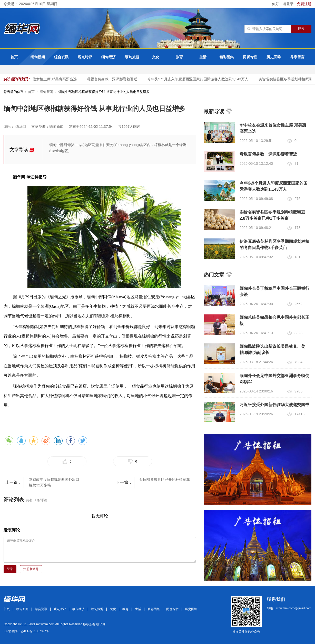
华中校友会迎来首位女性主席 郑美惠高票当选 (42, 79)
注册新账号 (31, 569)
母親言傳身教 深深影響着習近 (114, 79)
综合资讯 (61, 57)
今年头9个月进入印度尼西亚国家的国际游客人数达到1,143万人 (199, 79)
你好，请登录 (283, 4)
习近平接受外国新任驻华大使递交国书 (274, 405)
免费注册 (304, 4)
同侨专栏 (250, 57)
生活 (203, 57)
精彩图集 (227, 57)
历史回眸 (274, 57)
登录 (10, 569)
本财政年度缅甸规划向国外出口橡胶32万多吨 (54, 482)
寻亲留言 (297, 57)
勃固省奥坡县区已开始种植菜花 (165, 479)
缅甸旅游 (132, 57)
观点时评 (85, 57)
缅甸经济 (109, 57)
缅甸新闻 (38, 57)
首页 (14, 57)
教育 (179, 57)
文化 (156, 57)
